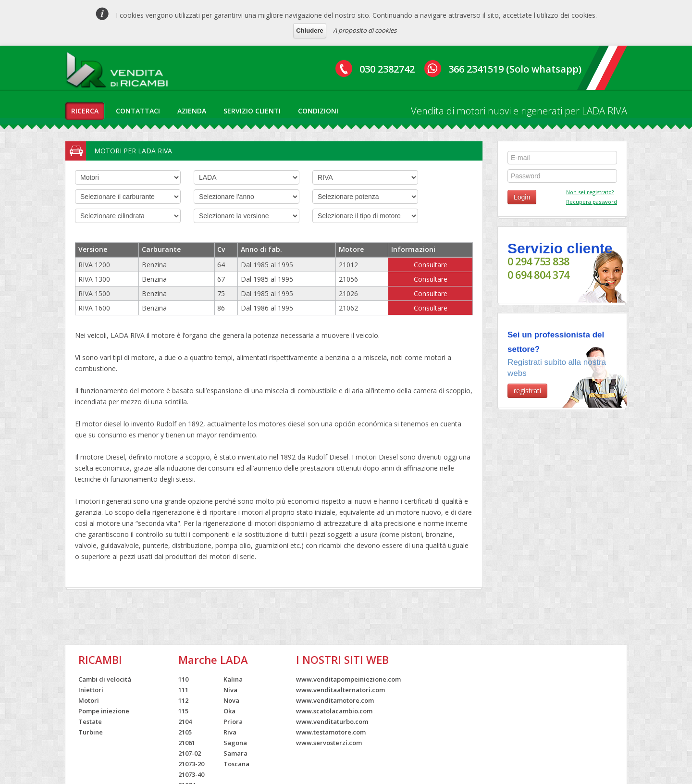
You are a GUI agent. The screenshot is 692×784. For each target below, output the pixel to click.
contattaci (138, 111)
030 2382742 (387, 69)
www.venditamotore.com (335, 700)
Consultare (431, 265)
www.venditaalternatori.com (340, 690)
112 (183, 700)
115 (183, 711)
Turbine (91, 732)
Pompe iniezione (104, 711)
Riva (230, 732)
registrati (527, 391)
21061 (187, 743)
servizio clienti (252, 111)
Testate (90, 722)
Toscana (236, 764)
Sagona (235, 743)
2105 (185, 732)
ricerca (85, 111)
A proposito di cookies (365, 30)
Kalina (233, 679)
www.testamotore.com (331, 732)
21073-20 (191, 764)
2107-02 (190, 753)
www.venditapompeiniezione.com (348, 679)
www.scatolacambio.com (334, 711)
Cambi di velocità (105, 679)
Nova (231, 700)
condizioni (318, 111)
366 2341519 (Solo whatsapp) (515, 69)
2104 (185, 722)
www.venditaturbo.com (332, 722)
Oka (229, 711)
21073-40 (191, 774)
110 (183, 679)
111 (183, 690)
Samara (235, 753)
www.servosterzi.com (329, 743)
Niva (230, 690)
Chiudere (309, 31)
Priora (233, 722)
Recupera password (592, 202)
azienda (192, 111)
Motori (89, 700)
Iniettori (91, 690)
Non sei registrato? (590, 192)
